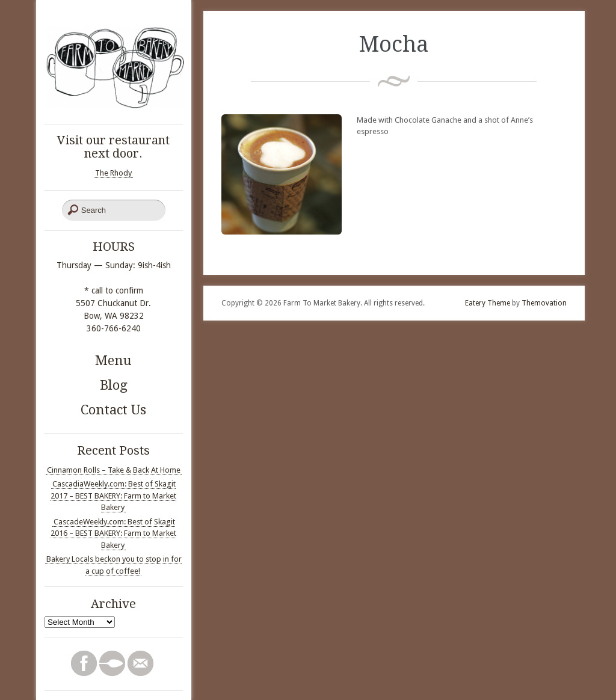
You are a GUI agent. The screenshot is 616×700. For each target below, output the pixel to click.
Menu (113, 361)
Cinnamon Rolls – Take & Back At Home (114, 470)
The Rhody (113, 173)
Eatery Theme (488, 303)
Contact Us (113, 410)
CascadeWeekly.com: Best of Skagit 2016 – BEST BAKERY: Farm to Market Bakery (113, 533)
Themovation (544, 303)
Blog (114, 385)
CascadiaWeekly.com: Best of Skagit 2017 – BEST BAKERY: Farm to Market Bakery (113, 496)
